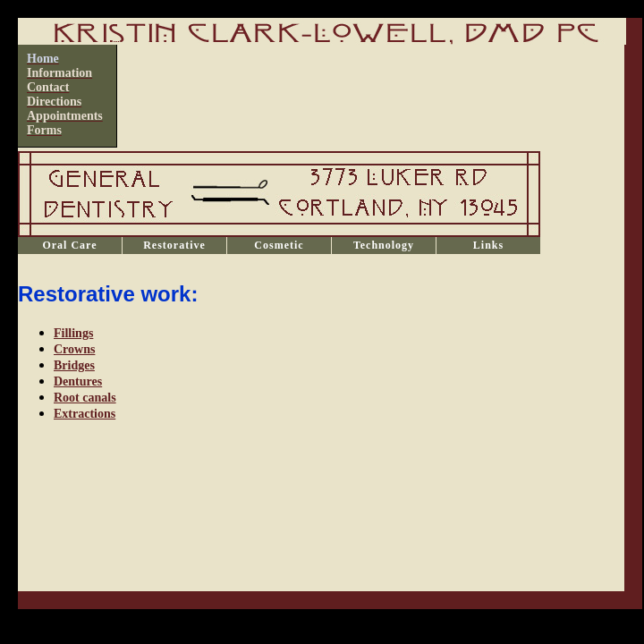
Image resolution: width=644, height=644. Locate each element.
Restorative (174, 245)
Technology (384, 245)
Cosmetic (279, 245)
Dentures (78, 381)
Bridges (74, 365)
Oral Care (69, 245)
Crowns (74, 349)
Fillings (73, 333)
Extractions (85, 414)
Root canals (85, 398)
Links (488, 245)
